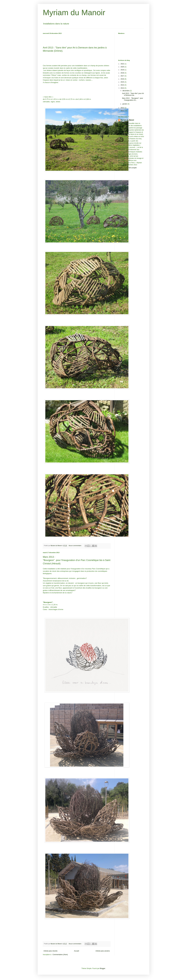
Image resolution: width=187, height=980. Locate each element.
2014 (123, 85)
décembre (126, 91)
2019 (123, 70)
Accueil (77, 951)
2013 (123, 88)
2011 (123, 111)
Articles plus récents (50, 951)
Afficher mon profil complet (127, 168)
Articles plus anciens (103, 951)
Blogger (103, 968)
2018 (123, 73)
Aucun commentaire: (75, 546)
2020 (123, 67)
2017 (123, 76)
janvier (125, 104)
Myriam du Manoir (74, 13)
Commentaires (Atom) (60, 955)
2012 (123, 108)
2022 (123, 64)
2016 (123, 79)
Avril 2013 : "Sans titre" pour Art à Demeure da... (133, 94)
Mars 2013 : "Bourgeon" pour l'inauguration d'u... (133, 99)
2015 (123, 82)
